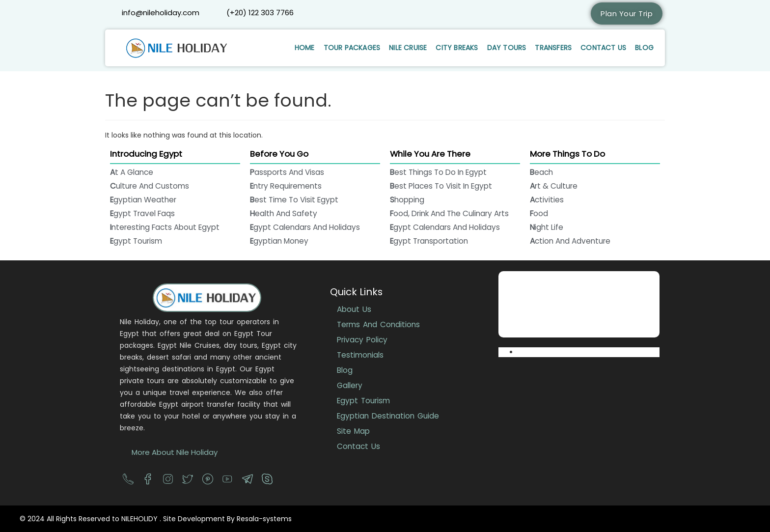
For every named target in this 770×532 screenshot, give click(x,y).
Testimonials (360, 355)
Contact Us (603, 48)
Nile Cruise (408, 48)
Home (305, 48)
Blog (644, 48)
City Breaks (457, 48)
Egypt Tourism (363, 401)
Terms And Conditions (378, 324)
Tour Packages (352, 48)
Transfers (553, 48)
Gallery (350, 385)
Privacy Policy (362, 340)
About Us (354, 309)
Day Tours (507, 48)
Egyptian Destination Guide (388, 416)
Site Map (353, 431)
